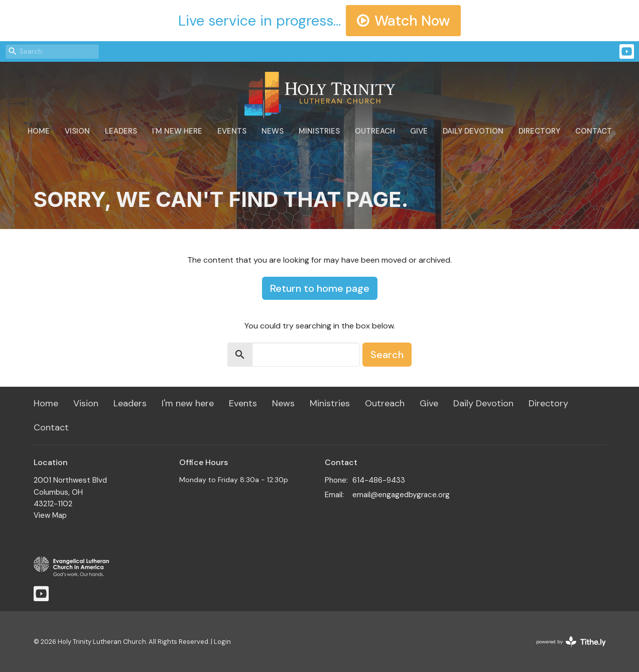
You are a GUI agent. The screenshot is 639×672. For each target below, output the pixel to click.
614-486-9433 (379, 480)
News (273, 131)
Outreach (375, 131)
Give (419, 131)
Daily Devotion (473, 131)
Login (222, 642)
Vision (77, 131)
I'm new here (177, 131)
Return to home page (320, 288)
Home (39, 131)
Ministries (319, 131)
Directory (539, 131)
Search (387, 355)
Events (232, 131)
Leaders (121, 131)
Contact (594, 131)
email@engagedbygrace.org (401, 495)
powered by (571, 642)
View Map (50, 515)
